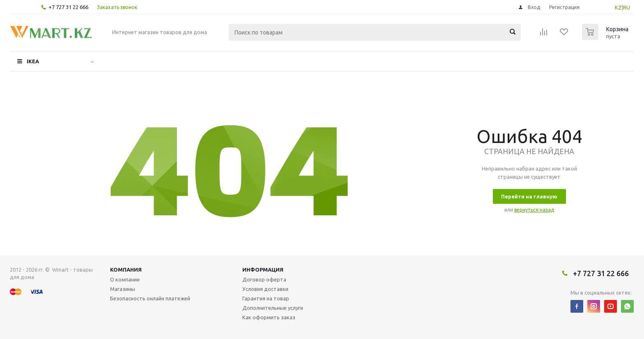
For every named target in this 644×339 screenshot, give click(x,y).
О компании (125, 279)
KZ (618, 7)
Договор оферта (264, 279)
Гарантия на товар (266, 298)
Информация (263, 270)
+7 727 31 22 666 (68, 7)
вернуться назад (534, 210)
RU (627, 7)
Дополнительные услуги (273, 308)
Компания (126, 270)
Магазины (123, 289)
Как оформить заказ (269, 317)
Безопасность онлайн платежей (150, 298)
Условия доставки (265, 289)
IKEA (33, 61)
